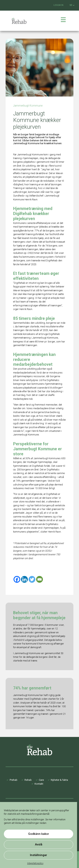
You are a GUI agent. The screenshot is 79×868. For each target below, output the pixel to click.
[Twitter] (32, 579)
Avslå (39, 844)
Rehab (28, 780)
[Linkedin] (24, 579)
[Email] (39, 579)
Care (41, 780)
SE (72, 5)
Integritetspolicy (35, 863)
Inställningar (39, 855)
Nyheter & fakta (59, 780)
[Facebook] (17, 579)
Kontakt (39, 784)
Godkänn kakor (39, 834)
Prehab (14, 780)
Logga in (58, 5)
